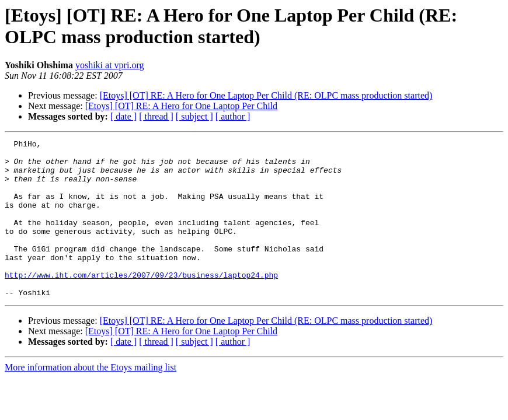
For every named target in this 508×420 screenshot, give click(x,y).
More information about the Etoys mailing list (91, 399)
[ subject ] (194, 116)
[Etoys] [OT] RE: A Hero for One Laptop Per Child (181, 106)
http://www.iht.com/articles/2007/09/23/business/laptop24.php (141, 303)
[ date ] (123, 116)
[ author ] (233, 116)
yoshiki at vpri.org (109, 65)
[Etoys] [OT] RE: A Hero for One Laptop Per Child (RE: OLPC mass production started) (266, 95)
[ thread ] (156, 116)
